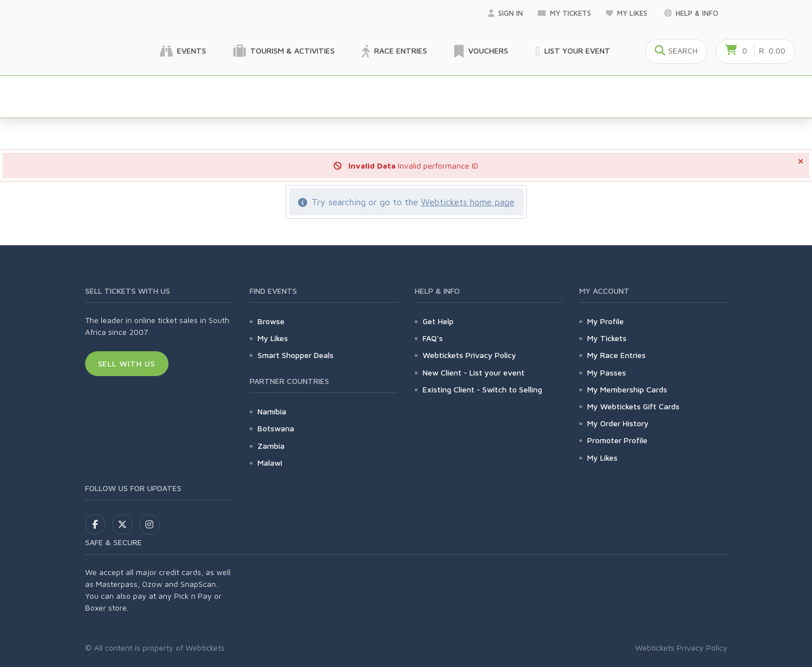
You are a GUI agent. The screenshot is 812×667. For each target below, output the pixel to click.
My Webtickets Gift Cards (633, 406)
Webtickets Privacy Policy (469, 355)
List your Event (573, 51)
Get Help (438, 321)
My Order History (618, 423)
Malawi (270, 463)
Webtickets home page (468, 202)
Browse (271, 321)
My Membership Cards (627, 389)
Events (183, 51)
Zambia (271, 446)
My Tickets (564, 13)
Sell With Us (127, 363)
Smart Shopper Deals (296, 355)
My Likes (628, 13)
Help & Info (691, 13)
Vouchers (481, 51)
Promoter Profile (617, 440)
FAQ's (433, 338)
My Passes (607, 372)
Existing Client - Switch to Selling (482, 389)
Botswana (276, 428)
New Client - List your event (474, 372)
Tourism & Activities (284, 51)
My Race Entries (616, 355)
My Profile (605, 321)
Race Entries (394, 51)
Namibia (272, 411)
